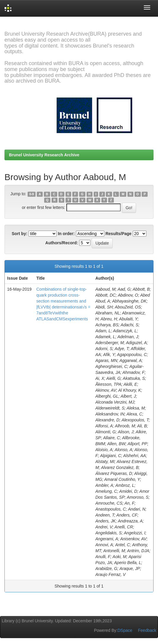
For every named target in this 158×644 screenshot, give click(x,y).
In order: (66, 234)
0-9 (32, 194)
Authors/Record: (62, 243)
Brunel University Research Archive (44, 155)
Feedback (147, 630)
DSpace (125, 630)
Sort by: (19, 234)
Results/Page (119, 234)
